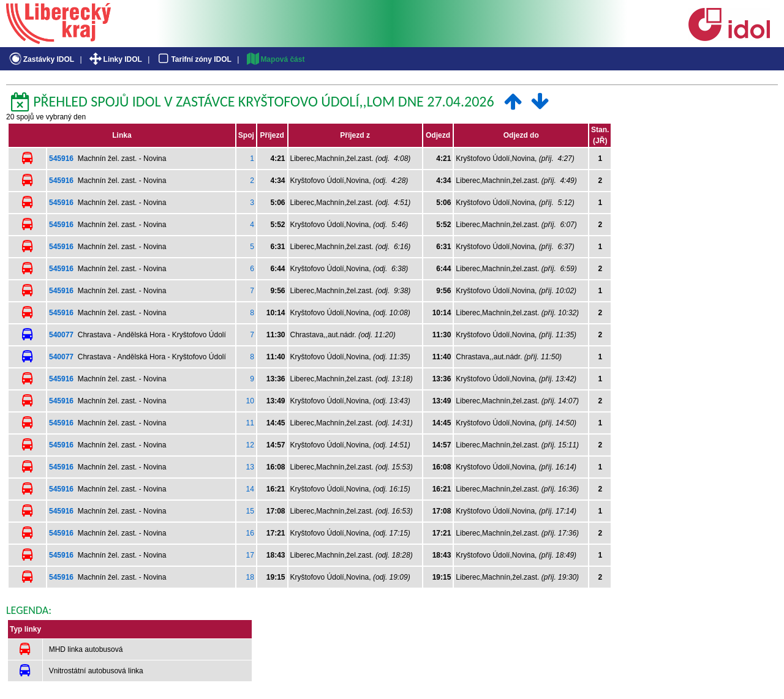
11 (250, 423)
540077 (61, 335)
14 (250, 489)
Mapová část (275, 59)
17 (250, 555)
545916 (61, 159)
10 (250, 401)
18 (250, 577)
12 (250, 445)
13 (250, 467)
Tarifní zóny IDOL (194, 59)
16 (250, 533)
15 (250, 511)
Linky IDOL (115, 59)
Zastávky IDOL (41, 59)
